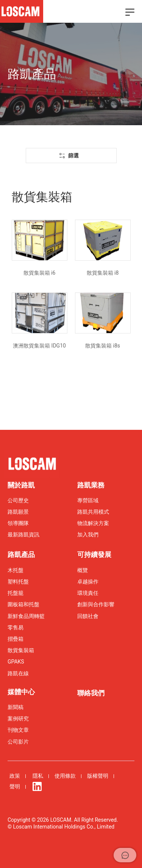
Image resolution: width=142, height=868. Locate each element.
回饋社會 (88, 616)
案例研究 (18, 719)
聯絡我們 (91, 693)
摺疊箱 (16, 639)
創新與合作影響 (96, 604)
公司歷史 (18, 500)
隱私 (38, 776)
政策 (15, 776)
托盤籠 (16, 593)
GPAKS (16, 662)
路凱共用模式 (93, 512)
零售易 (16, 627)
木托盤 (16, 570)
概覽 (83, 570)
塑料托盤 (18, 582)
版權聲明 (98, 776)
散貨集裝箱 (21, 650)
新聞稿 (16, 707)
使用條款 (65, 776)
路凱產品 (21, 554)
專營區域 (88, 500)
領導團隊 (18, 523)
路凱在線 (18, 673)
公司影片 (18, 742)
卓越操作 (88, 582)
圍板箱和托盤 (23, 604)
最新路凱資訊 (23, 535)
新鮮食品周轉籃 (26, 616)
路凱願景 (18, 512)
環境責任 (88, 593)
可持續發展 (94, 554)
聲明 (15, 786)
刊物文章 (18, 730)
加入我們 (88, 535)
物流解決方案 (93, 523)
